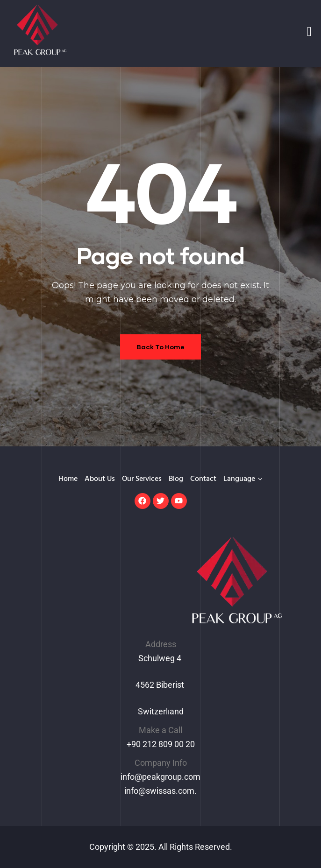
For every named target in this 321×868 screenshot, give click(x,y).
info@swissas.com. (160, 791)
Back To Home (160, 347)
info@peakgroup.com (160, 777)
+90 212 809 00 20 (161, 744)
